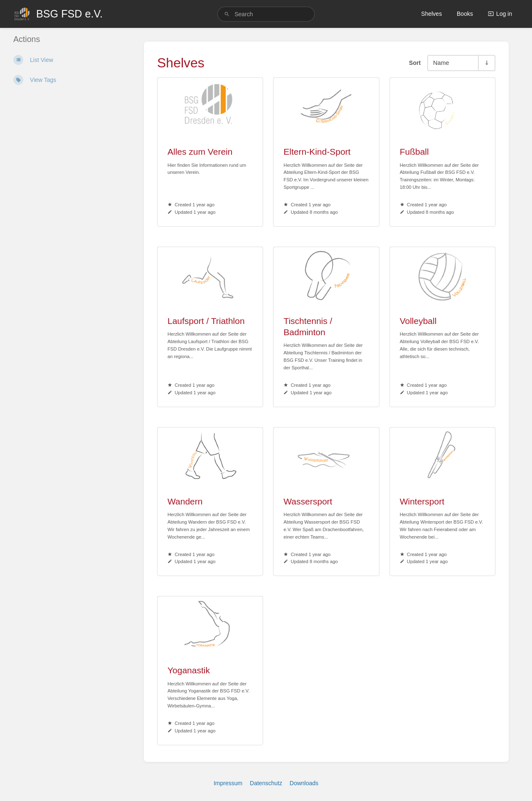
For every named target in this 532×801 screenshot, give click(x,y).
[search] (266, 14)
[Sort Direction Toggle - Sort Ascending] (486, 63)
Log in (500, 14)
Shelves (431, 14)
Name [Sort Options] (441, 63)
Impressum (228, 783)
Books (465, 14)
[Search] (227, 14)
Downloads (304, 783)
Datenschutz (266, 783)
